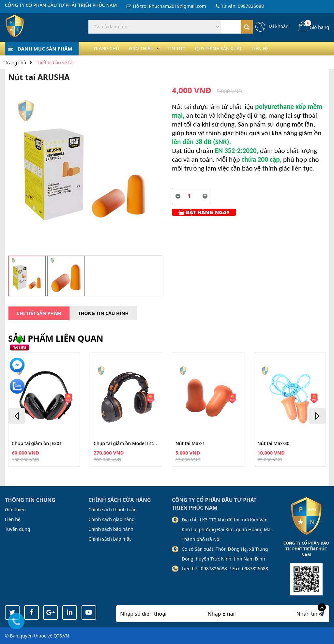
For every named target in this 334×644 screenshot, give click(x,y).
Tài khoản (278, 26)
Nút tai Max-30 (273, 444)
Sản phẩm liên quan (56, 338)
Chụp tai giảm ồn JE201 (37, 444)
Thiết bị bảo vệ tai (54, 62)
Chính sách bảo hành (111, 529)
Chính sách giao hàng (112, 519)
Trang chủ (108, 48)
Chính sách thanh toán (113, 509)
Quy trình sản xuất (235, 48)
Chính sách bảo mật (110, 539)
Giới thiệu (148, 48)
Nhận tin (310, 614)
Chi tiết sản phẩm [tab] (39, 313)
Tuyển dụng (18, 529)
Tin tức (187, 48)
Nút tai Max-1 (190, 444)
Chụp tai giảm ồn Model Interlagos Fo (126, 444)
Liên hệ (281, 48)
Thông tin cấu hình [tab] (104, 313)
